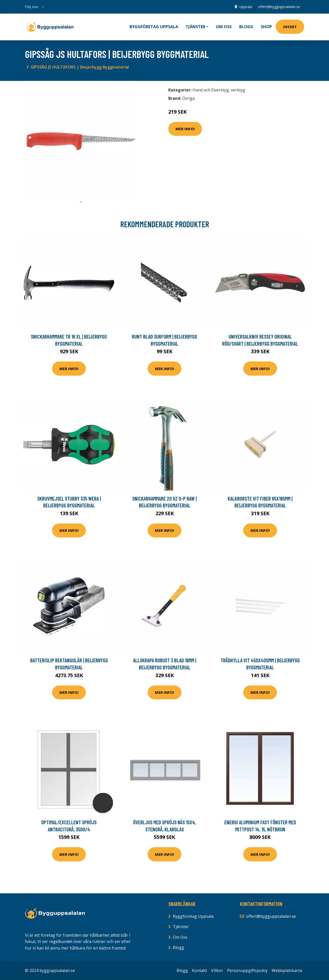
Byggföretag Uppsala (154, 27)
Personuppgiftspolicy (247, 970)
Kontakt (199, 970)
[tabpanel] (81, 141)
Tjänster (181, 927)
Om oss (224, 27)
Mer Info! (185, 129)
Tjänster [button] (195, 27)
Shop (266, 27)
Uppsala (245, 7)
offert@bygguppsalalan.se (279, 7)
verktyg (238, 90)
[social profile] (43, 7)
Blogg (246, 27)
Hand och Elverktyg (211, 90)
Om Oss (180, 937)
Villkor (217, 970)
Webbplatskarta (287, 970)
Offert (290, 27)
